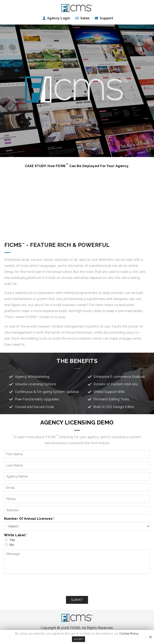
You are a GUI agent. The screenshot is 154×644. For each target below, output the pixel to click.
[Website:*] (77, 510)
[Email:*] (77, 488)
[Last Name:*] (77, 465)
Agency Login (56, 18)
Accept (79, 639)
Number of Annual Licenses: (29, 519)
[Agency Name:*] (77, 476)
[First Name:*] (77, 454)
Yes (11, 540)
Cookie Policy (129, 634)
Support (107, 18)
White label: (16, 535)
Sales (85, 18)
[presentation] (77, 585)
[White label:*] (6, 540)
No (10, 545)
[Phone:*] (77, 499)
